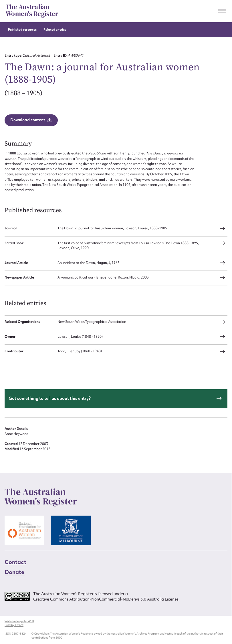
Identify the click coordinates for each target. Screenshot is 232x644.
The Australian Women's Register (32, 11)
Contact (15, 562)
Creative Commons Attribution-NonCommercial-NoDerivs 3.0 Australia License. (106, 599)
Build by (14, 625)
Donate (15, 572)
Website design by (19, 621)
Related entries (55, 30)
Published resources (22, 30)
